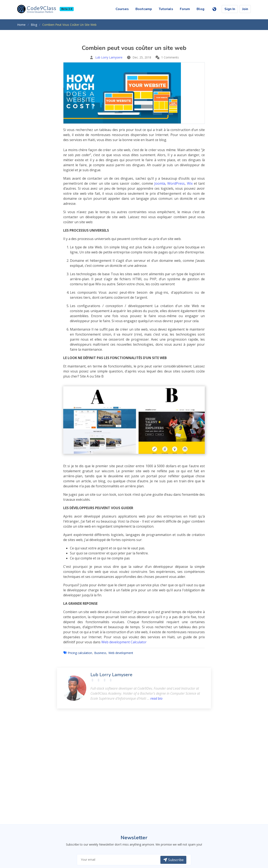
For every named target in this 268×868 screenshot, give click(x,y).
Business (100, 653)
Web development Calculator (124, 642)
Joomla (160, 183)
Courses (122, 9)
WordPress (176, 183)
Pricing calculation (80, 653)
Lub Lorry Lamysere (109, 57)
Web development (121, 653)
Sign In (230, 9)
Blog (200, 9)
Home (21, 25)
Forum (185, 9)
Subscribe (173, 860)
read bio (156, 698)
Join (245, 9)
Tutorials (166, 9)
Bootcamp (144, 9)
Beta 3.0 (67, 9)
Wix (190, 183)
